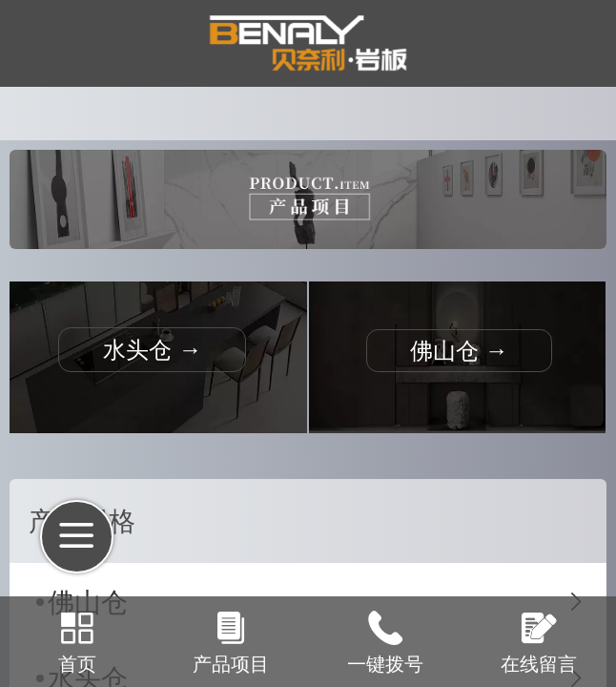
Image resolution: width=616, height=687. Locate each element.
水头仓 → (152, 350)
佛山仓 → (459, 351)
